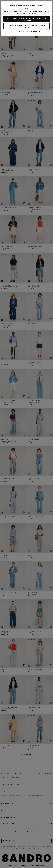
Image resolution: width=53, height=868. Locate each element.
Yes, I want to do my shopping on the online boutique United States (27, 19)
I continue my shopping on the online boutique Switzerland (27, 26)
